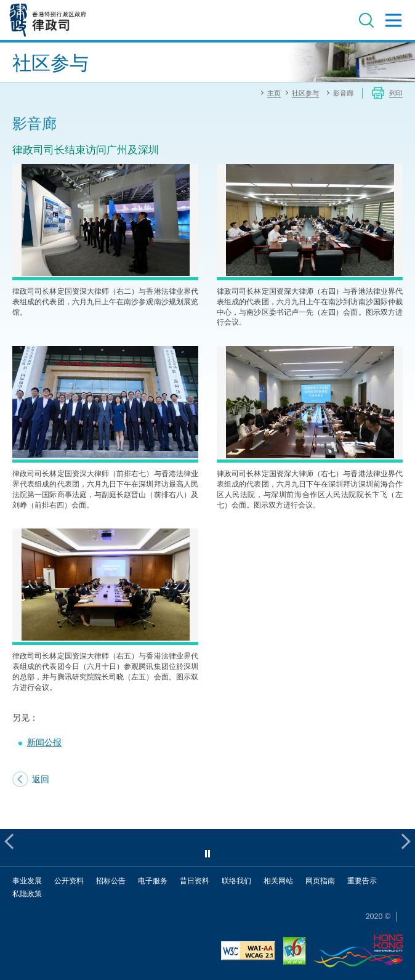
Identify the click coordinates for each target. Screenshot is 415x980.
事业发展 (27, 881)
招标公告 (111, 881)
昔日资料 (195, 881)
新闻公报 (44, 742)
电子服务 (153, 881)
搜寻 (366, 20)
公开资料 (69, 881)
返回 (41, 779)
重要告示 (362, 881)
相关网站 (278, 881)
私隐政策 (27, 893)
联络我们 (236, 881)
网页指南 (320, 881)
